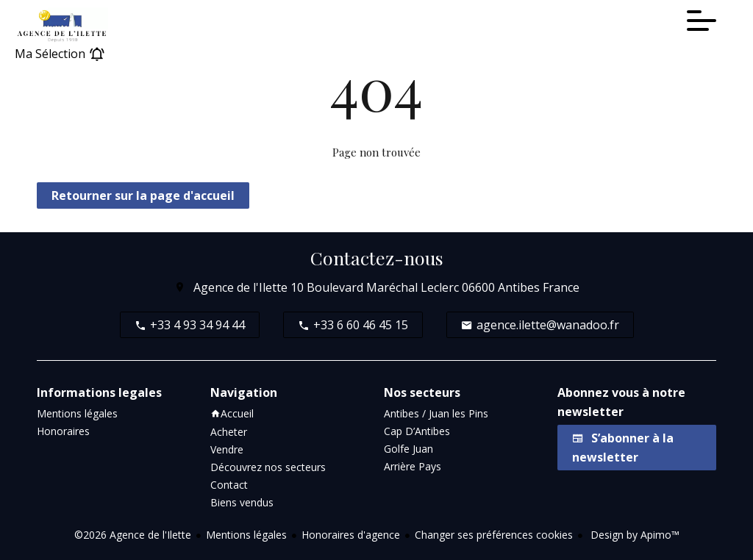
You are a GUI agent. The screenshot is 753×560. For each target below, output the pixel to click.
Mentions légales (246, 535)
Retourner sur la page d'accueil (143, 195)
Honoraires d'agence (351, 535)
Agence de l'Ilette (240, 287)
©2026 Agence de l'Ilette (133, 535)
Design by (634, 535)
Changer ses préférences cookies (494, 535)
